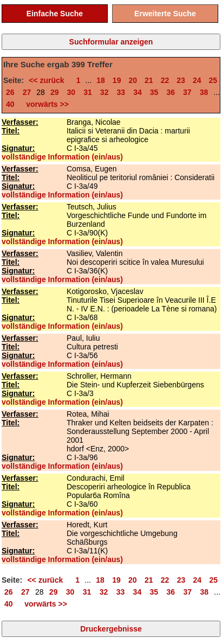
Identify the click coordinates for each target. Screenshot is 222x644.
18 (101, 80)
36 (171, 92)
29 (55, 92)
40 (10, 104)
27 (27, 92)
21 (149, 80)
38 (204, 92)
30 (71, 92)
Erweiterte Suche (165, 14)
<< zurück (49, 80)
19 (117, 80)
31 (88, 92)
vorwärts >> (45, 104)
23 (181, 80)
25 (213, 80)
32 (105, 92)
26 (10, 92)
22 (165, 80)
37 (187, 92)
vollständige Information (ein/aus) (62, 157)
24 (197, 80)
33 (121, 92)
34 (138, 92)
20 (133, 80)
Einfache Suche (55, 14)
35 (154, 92)
